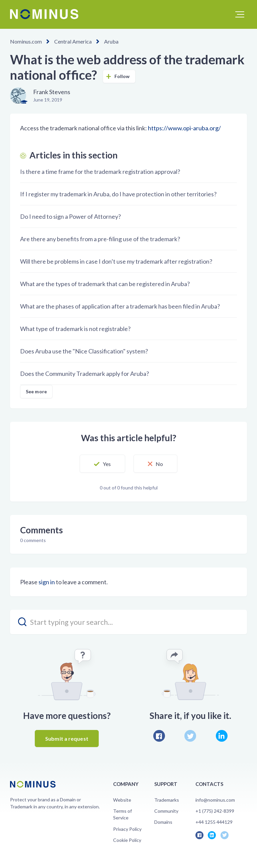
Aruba (111, 41)
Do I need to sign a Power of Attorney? (70, 216)
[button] (240, 14)
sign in (47, 582)
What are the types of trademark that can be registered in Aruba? (105, 284)
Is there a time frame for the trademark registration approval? (100, 172)
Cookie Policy (127, 840)
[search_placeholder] (128, 622)
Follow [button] (122, 76)
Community (166, 811)
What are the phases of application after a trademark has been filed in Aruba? (120, 306)
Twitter (190, 736)
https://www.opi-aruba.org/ (184, 128)
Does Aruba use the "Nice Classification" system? (84, 351)
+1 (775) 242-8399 (215, 811)
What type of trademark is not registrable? (75, 329)
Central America (73, 41)
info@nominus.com (215, 800)
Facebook (159, 736)
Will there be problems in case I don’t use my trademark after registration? (116, 261)
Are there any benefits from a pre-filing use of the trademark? (100, 239)
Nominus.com (26, 41)
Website (122, 800)
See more (36, 391)
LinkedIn (222, 736)
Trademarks (167, 800)
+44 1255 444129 (214, 822)
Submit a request (67, 739)
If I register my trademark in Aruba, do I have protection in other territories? (118, 194)
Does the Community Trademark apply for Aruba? (84, 374)
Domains (163, 822)
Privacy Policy (127, 829)
